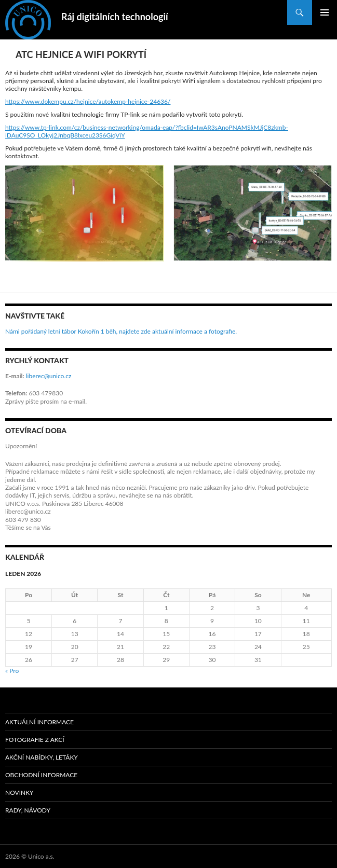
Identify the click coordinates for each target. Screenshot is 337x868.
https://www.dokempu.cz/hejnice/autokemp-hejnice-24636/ (88, 101)
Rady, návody (28, 810)
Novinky (19, 793)
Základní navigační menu (325, 12)
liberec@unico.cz (49, 376)
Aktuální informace (39, 722)
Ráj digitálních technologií (115, 17)
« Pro (12, 671)
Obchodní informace (41, 775)
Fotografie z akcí (35, 740)
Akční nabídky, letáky (42, 757)
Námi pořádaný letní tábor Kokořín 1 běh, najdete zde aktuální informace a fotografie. (121, 331)
